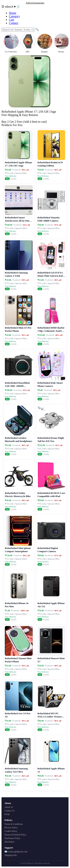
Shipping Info (11, 855)
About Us (9, 807)
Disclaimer (9, 842)
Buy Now (7, 118)
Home (13, 13)
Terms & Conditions (14, 824)
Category (14, 16)
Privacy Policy (11, 828)
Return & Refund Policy (15, 835)
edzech (9, 7)
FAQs (7, 814)
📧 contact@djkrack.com (16, 852)
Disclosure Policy (12, 838)
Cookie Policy (11, 831)
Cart (12, 20)
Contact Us (10, 811)
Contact (14, 23)
